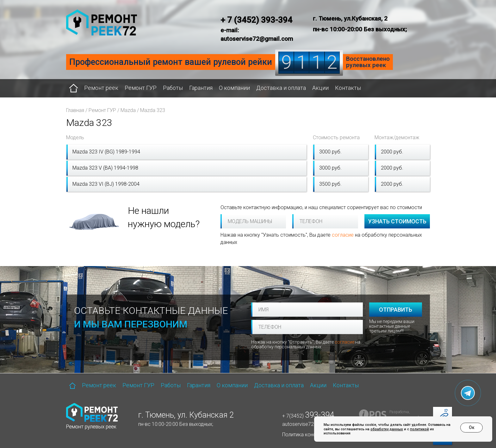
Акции (320, 88)
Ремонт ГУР (141, 88)
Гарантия (201, 88)
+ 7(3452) (308, 416)
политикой (419, 429)
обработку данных (387, 429)
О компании (234, 88)
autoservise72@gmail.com (312, 424)
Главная (75, 110)
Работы (173, 88)
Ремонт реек (101, 88)
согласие (343, 235)
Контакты (348, 88)
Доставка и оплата (281, 88)
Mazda (128, 110)
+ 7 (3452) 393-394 (256, 20)
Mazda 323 (153, 110)
